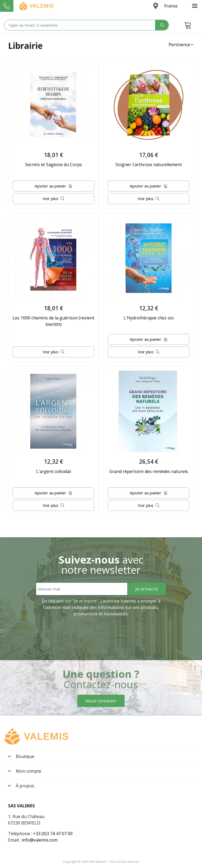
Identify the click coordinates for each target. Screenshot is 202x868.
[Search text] (80, 25)
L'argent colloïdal (53, 471)
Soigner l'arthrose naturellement (149, 165)
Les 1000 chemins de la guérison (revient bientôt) (53, 321)
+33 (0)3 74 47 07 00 (53, 834)
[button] (181, 45)
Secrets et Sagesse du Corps (54, 165)
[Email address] (82, 589)
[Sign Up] (147, 589)
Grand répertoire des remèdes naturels (149, 471)
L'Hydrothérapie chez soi (149, 318)
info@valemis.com (40, 840)
